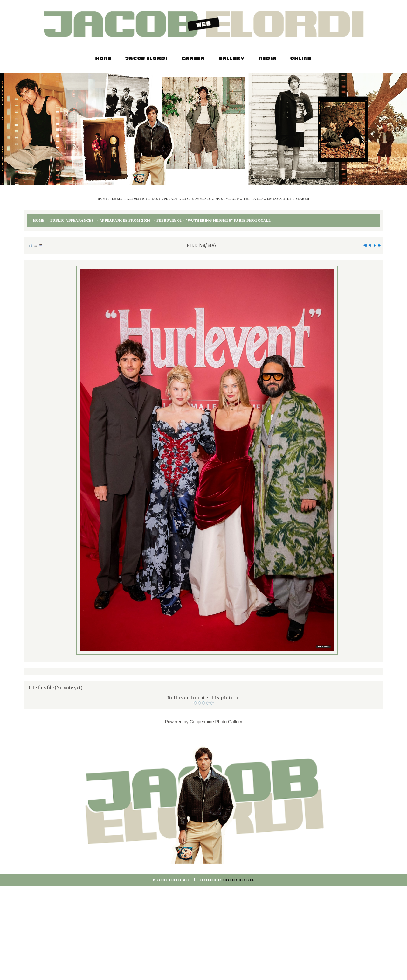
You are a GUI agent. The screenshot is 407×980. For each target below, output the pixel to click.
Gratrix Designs (239, 880)
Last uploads (165, 199)
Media (268, 59)
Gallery (232, 59)
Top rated (253, 199)
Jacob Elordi (147, 59)
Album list (137, 199)
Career (193, 59)
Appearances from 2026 (125, 220)
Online (301, 59)
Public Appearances (72, 220)
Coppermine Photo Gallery (216, 722)
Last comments (197, 199)
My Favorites (279, 199)
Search (303, 199)
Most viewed (227, 199)
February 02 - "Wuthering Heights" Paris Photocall (214, 220)
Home (103, 59)
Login (117, 199)
